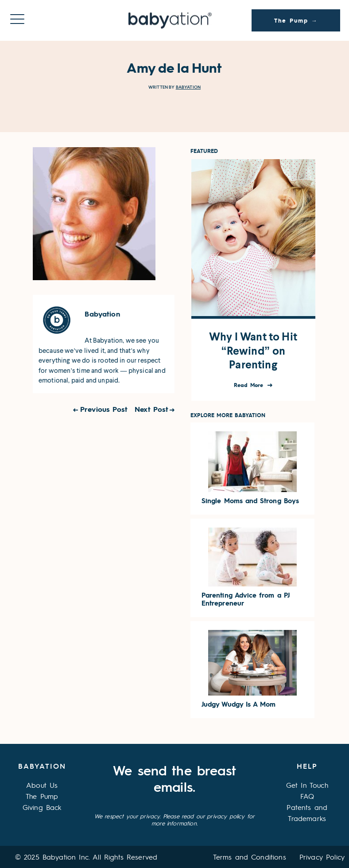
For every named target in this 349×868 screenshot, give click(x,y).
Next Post (151, 409)
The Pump (42, 796)
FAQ (307, 796)
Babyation (188, 87)
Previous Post (104, 409)
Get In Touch (307, 785)
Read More (250, 385)
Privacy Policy (322, 857)
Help (307, 766)
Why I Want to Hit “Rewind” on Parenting (253, 351)
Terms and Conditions (250, 857)
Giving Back (42, 807)
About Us (42, 785)
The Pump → (296, 20)
